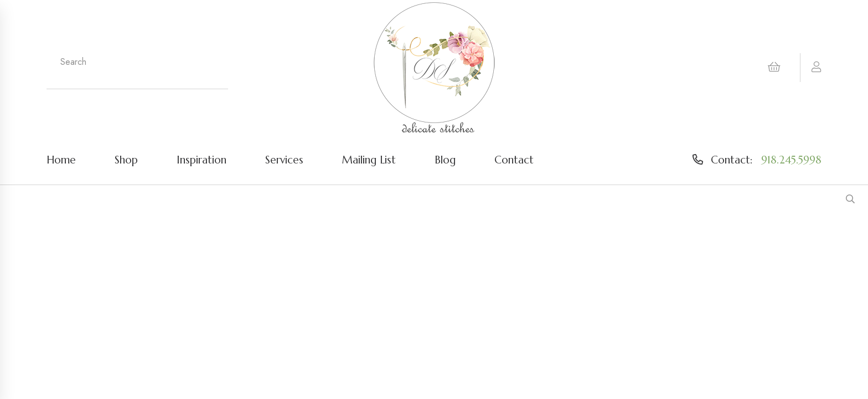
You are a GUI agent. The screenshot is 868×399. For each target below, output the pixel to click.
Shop (126, 160)
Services (284, 160)
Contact (514, 160)
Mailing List (369, 160)
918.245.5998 (791, 160)
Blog (445, 160)
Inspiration (201, 160)
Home (61, 160)
